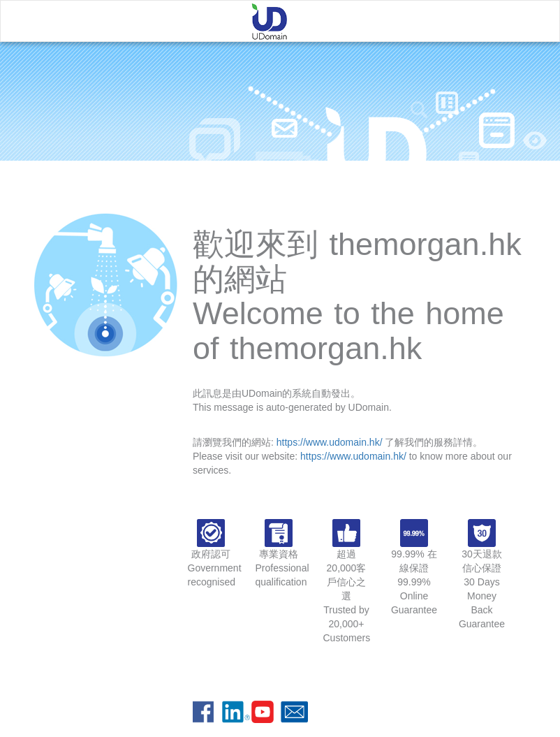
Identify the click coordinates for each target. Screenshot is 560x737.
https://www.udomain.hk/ (330, 442)
